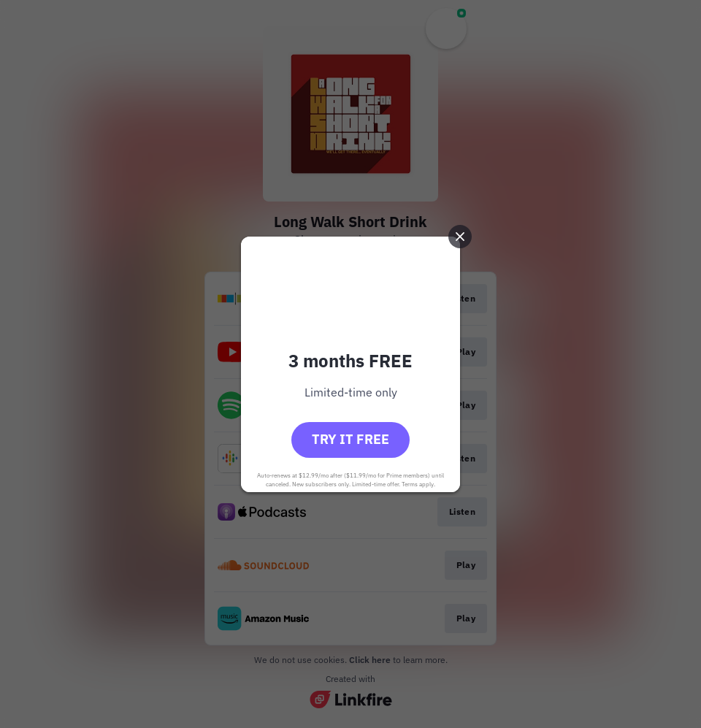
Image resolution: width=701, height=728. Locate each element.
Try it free (350, 439)
